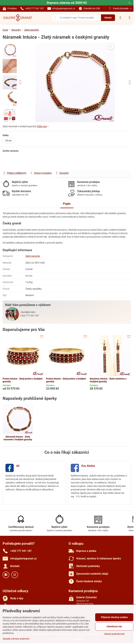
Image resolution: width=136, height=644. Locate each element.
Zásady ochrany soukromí (16, 639)
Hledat (108, 18)
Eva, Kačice (88, 466)
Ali (18, 466)
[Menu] (130, 18)
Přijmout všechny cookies (114, 617)
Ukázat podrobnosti (114, 634)
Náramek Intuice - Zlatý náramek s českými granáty (18, 438)
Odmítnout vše (114, 626)
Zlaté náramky (33, 256)
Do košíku (94, 162)
